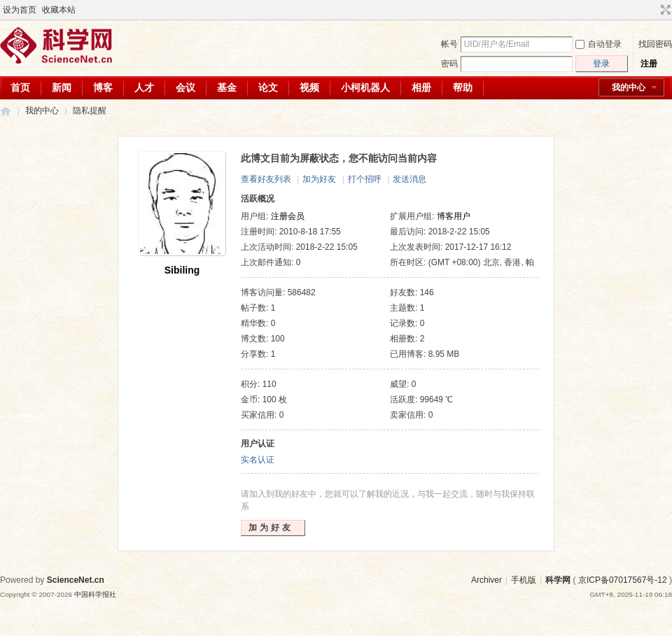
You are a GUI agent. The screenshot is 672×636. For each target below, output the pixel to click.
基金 (227, 87)
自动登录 (598, 44)
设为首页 (20, 10)
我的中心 (629, 87)
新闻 (62, 87)
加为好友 (319, 179)
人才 (144, 87)
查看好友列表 (266, 179)
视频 (309, 87)
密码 (449, 64)
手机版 (524, 580)
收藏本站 (59, 10)
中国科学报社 (95, 594)
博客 (103, 87)
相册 (421, 87)
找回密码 (655, 44)
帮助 (463, 87)
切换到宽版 (664, 10)
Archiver (486, 580)
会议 (185, 87)
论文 (268, 87)
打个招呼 (365, 179)
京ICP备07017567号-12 (623, 580)
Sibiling (182, 270)
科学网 (6, 111)
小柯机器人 (365, 87)
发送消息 (409, 179)
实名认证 (258, 460)
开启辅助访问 (652, 10)
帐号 (449, 44)
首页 (20, 87)
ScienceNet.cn (76, 580)
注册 (649, 64)
